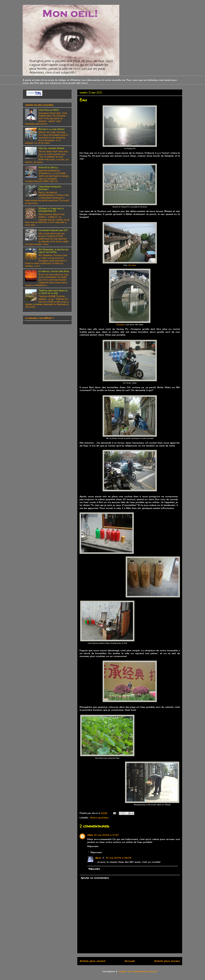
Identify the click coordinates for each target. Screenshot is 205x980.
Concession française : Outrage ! (50, 188)
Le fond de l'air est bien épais (54, 271)
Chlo (90, 835)
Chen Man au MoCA (49, 110)
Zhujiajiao (121, 325)
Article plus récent (92, 961)
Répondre (93, 846)
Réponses (96, 852)
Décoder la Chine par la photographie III (51, 210)
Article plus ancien (167, 961)
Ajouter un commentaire (95, 878)
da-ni (98, 858)
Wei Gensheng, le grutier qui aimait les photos (53, 251)
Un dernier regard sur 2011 (53, 230)
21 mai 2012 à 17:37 (106, 835)
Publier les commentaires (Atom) (138, 971)
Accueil (130, 961)
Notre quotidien (99, 818)
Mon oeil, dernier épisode (51, 148)
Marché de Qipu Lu (48, 167)
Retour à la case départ (51, 129)
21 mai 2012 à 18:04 (119, 858)
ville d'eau (132, 265)
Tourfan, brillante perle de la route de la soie (53, 292)
